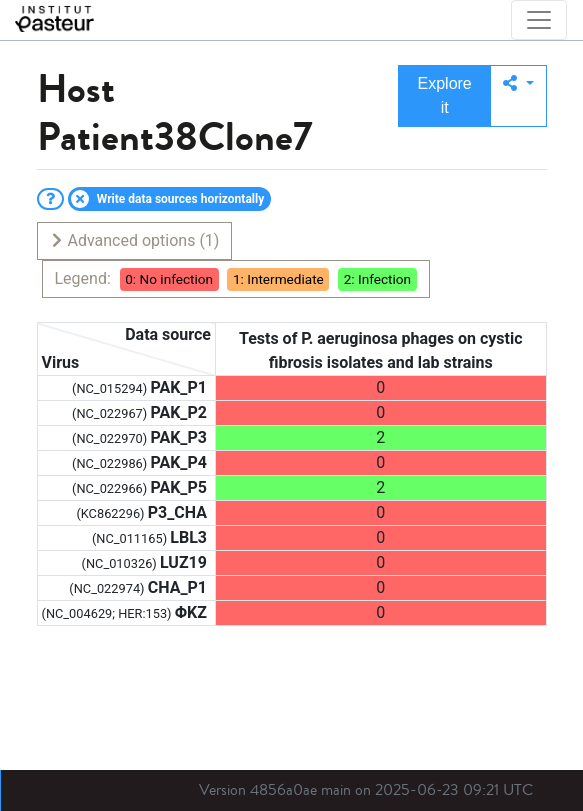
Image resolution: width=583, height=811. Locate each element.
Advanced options (134, 240)
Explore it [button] (445, 95)
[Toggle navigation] (539, 20)
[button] (518, 96)
